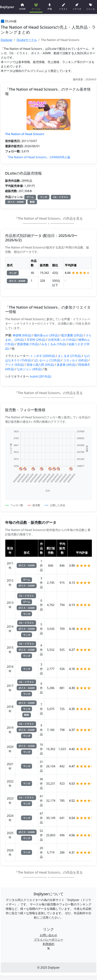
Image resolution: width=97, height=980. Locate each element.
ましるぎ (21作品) (70, 356)
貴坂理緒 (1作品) (28, 344)
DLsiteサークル (27, 40)
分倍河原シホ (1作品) (62, 340)
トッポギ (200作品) (43, 356)
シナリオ (77, 7)
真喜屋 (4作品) (66, 365)
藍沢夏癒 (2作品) (72, 335)
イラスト (63, 7)
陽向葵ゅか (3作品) (46, 335)
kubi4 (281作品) (41, 376)
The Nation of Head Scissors (25, 134)
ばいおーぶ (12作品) (47, 360)
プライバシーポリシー (48, 940)
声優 (50, 7)
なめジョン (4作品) (29, 369)
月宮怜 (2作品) (36, 340)
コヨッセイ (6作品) (75, 360)
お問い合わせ (48, 935)
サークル (36, 7)
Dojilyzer (7, 40)
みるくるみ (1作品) (54, 344)
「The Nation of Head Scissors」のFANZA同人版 (38, 157)
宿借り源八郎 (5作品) (40, 365)
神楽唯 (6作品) (22, 335)
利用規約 (48, 944)
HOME (22, 7)
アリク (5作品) (15, 365)
